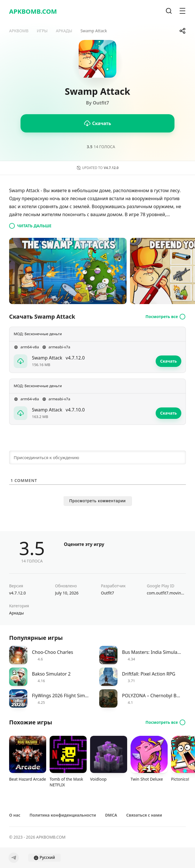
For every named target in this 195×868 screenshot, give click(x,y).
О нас (15, 815)
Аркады (17, 613)
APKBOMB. (33, 11)
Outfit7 (107, 593)
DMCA (111, 815)
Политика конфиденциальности (63, 815)
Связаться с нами (144, 815)
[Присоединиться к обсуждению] (97, 457)
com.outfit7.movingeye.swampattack (166, 593)
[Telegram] (14, 858)
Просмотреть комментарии (97, 501)
